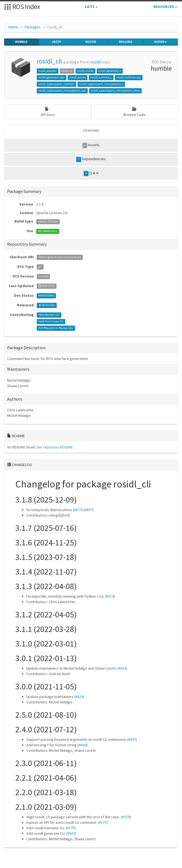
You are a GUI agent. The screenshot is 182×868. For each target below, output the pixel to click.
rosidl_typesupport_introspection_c (101, 84)
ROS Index (22, 6)
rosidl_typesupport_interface (56, 84)
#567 (71, 833)
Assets (91, 145)
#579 (126, 817)
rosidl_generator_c (110, 71)
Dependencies (91, 159)
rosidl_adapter (47, 71)
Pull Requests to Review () (56, 328)
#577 (103, 822)
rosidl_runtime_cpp (129, 77)
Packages (33, 27)
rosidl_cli (49, 61)
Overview (91, 130)
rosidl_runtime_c (101, 77)
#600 (83, 745)
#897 (89, 510)
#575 (71, 828)
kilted (91, 42)
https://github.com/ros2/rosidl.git (60, 257)
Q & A (91, 173)
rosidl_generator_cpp (51, 77)
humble (21, 42)
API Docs (48, 112)
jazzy (56, 42)
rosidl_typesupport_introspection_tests (115, 91)
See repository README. (55, 447)
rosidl (95, 62)
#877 (78, 510)
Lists (91, 7)
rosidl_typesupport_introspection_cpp (62, 91)
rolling (126, 42)
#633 (122, 668)
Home (13, 27)
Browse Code (134, 112)
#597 (132, 739)
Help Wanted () (49, 315)
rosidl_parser (78, 77)
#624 (79, 697)
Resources (165, 7)
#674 (110, 596)
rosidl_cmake (85, 71)
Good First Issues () (51, 322)
